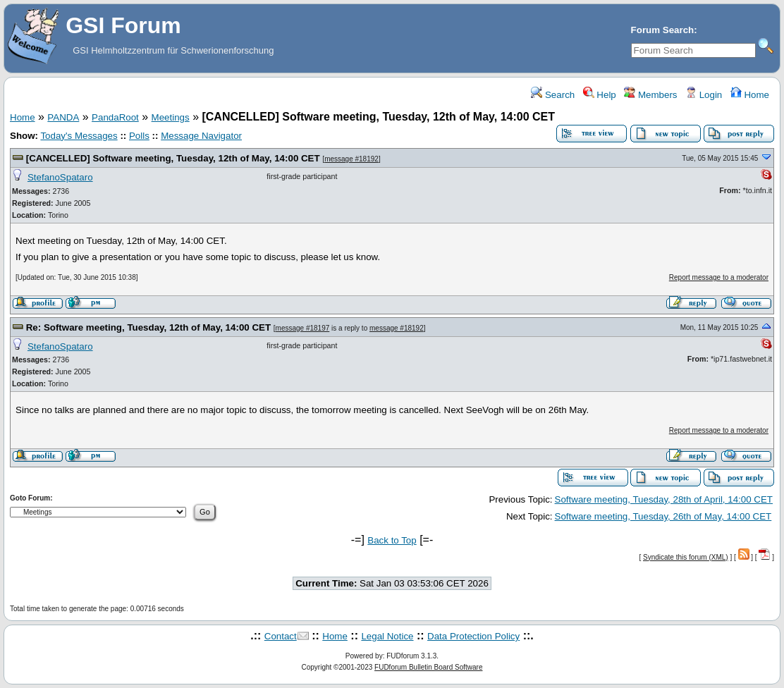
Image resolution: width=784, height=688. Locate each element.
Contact (281, 636)
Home (750, 95)
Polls (139, 136)
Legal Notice (387, 636)
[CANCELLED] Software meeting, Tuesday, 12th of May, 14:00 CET (173, 158)
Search (553, 95)
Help (600, 95)
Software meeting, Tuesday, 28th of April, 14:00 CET (664, 499)
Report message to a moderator (719, 277)
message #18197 (303, 328)
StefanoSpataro (60, 177)
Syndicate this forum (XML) (686, 557)
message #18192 (351, 159)
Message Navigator (201, 136)
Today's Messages (79, 136)
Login (704, 95)
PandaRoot (115, 117)
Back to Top (392, 540)
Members (650, 95)
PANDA (63, 117)
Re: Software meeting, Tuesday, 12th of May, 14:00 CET (148, 327)
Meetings (171, 117)
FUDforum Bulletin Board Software (428, 667)
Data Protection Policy (473, 636)
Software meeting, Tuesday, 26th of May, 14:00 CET (663, 516)
